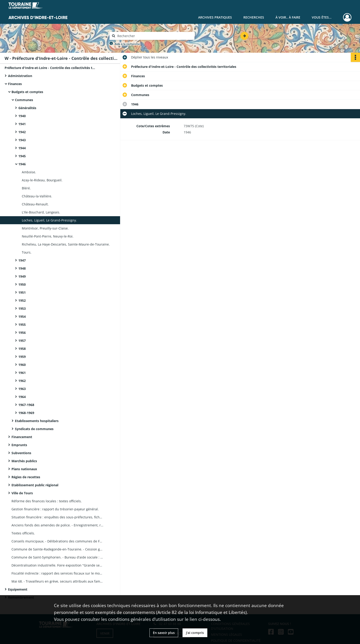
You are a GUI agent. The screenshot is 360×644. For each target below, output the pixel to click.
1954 (22, 316)
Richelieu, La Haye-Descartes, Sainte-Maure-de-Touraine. (66, 244)
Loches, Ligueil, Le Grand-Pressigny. (49, 220)
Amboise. (29, 172)
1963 (22, 389)
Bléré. (26, 188)
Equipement (18, 589)
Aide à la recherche (127, 44)
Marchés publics (24, 461)
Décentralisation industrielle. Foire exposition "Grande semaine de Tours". (57, 565)
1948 (22, 268)
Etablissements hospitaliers (37, 421)
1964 (22, 397)
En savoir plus (164, 633)
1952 (22, 300)
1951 (22, 292)
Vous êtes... (322, 17)
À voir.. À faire (288, 17)
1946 (22, 164)
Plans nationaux (24, 469)
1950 (22, 284)
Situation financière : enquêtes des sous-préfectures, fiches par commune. (57, 517)
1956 (22, 333)
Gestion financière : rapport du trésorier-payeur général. (55, 509)
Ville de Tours (22, 493)
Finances (15, 84)
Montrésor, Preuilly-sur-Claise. (45, 228)
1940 (22, 116)
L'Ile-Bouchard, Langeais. (41, 212)
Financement (22, 437)
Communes (24, 100)
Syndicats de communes (34, 429)
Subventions (21, 453)
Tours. (27, 252)
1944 (22, 148)
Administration (20, 76)
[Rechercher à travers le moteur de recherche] (154, 36)
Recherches (254, 17)
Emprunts (19, 445)
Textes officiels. (23, 533)
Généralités (27, 108)
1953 (22, 308)
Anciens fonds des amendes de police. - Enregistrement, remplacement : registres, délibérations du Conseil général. (57, 525)
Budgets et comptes (27, 92)
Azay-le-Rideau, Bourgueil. (42, 180)
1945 (22, 156)
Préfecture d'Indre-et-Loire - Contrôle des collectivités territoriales (51, 68)
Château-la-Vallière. (37, 196)
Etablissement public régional (35, 485)
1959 (22, 357)
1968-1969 (26, 413)
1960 (22, 365)
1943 (22, 140)
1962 (22, 381)
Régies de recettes (26, 477)
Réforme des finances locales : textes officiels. (47, 501)
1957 (22, 341)
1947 (22, 260)
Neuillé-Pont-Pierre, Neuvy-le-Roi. (48, 236)
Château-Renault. (35, 204)
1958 (22, 349)
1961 (22, 373)
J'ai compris (195, 633)
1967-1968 (26, 405)
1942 (22, 132)
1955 (22, 325)
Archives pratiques (215, 17)
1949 (22, 276)
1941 (22, 124)
